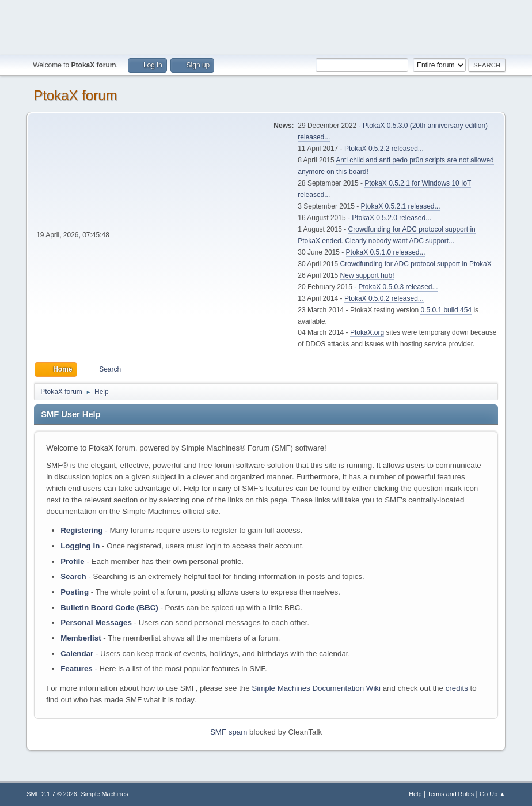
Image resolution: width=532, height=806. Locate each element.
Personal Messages (96, 623)
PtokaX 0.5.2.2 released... (384, 149)
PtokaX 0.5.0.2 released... (384, 298)
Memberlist (81, 638)
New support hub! (367, 275)
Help (415, 794)
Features (77, 669)
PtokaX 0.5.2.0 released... (392, 218)
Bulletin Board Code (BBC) (109, 608)
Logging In (80, 546)
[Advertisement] (266, 26)
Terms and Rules (451, 794)
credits (457, 688)
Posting (75, 592)
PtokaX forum (75, 95)
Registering (81, 530)
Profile (72, 561)
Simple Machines (105, 794)
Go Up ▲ (493, 794)
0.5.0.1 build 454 (446, 310)
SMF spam (229, 732)
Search (73, 576)
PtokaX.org (367, 332)
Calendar (77, 654)
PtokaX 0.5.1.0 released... (386, 252)
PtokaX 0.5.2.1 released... (401, 206)
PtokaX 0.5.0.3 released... (398, 287)
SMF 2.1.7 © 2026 (52, 794)
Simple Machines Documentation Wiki (316, 688)
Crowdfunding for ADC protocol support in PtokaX (416, 264)
